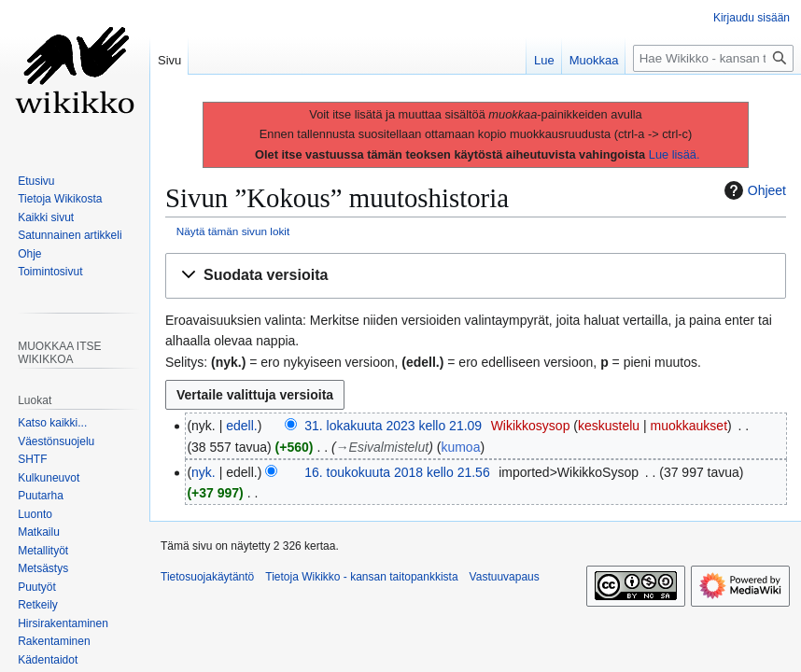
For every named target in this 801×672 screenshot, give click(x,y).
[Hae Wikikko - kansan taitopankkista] (713, 58)
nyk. (204, 472)
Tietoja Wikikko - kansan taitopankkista (361, 577)
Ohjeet (753, 190)
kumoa (460, 447)
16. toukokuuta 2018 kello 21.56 (397, 472)
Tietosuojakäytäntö (207, 577)
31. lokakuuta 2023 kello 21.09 (393, 426)
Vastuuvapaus (505, 577)
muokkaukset (689, 426)
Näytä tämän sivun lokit (233, 231)
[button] (476, 276)
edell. (241, 426)
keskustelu (609, 426)
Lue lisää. (675, 154)
